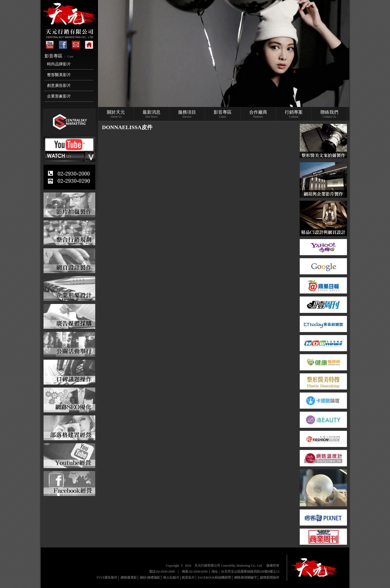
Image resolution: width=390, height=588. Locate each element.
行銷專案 (294, 114)
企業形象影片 (59, 96)
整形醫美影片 (59, 75)
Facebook (63, 45)
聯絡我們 (76, 45)
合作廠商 (258, 114)
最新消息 (151, 114)
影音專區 (223, 114)
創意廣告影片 (59, 85)
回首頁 (88, 45)
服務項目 (187, 114)
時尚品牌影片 (59, 64)
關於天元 (116, 114)
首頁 (51, 45)
